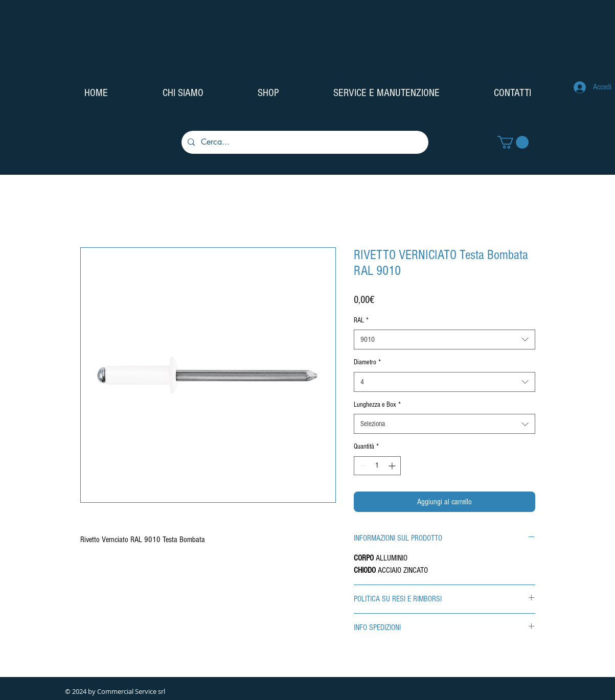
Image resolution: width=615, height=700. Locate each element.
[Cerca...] (304, 142)
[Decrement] (362, 466)
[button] (513, 142)
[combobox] (445, 340)
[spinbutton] (377, 466)
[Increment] (393, 466)
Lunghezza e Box (377, 405)
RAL (361, 320)
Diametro (367, 362)
